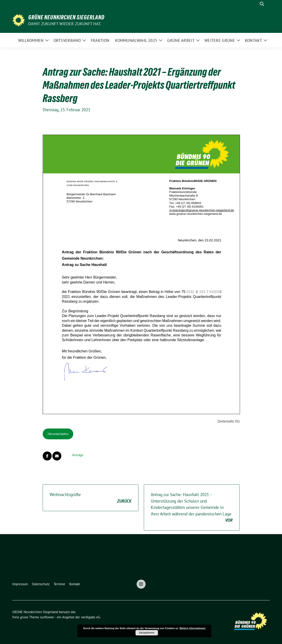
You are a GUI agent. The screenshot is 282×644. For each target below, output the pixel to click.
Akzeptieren (147, 633)
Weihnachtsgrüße (91, 498)
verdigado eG (91, 617)
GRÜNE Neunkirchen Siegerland (66, 17)
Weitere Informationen (193, 628)
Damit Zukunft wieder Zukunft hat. (65, 24)
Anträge (78, 455)
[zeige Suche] (262, 4)
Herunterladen (58, 434)
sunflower (47, 617)
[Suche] (255, 4)
